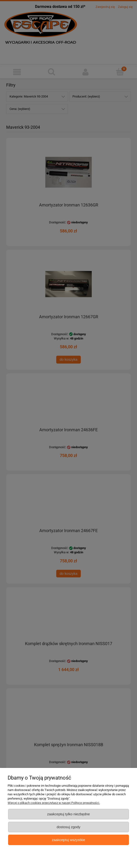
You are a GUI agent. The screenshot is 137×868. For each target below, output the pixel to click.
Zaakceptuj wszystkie (68, 840)
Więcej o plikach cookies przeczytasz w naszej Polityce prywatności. (54, 803)
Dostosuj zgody (69, 827)
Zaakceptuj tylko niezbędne (68, 814)
